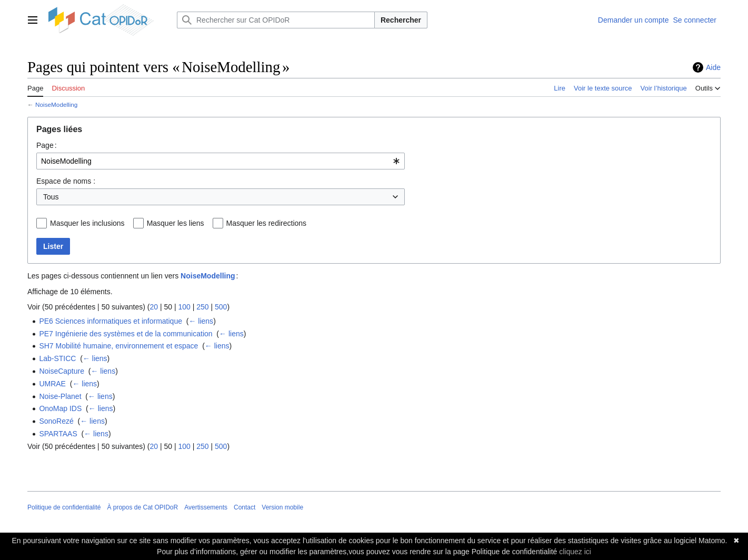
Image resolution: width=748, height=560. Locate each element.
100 (184, 307)
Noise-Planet (60, 396)
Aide (713, 67)
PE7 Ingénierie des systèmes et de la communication (126, 334)
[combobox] (221, 161)
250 (202, 307)
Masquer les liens (176, 223)
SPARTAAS (58, 434)
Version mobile (282, 507)
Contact (245, 507)
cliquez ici (575, 552)
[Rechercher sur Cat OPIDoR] (276, 20)
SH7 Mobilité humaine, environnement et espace (118, 346)
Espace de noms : (66, 181)
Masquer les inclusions (87, 223)
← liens (201, 321)
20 (154, 307)
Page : (47, 145)
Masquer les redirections (267, 223)
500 (221, 307)
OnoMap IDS (60, 408)
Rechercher (401, 20)
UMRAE (52, 384)
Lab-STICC (57, 358)
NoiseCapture (62, 371)
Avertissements (206, 507)
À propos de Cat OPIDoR (142, 507)
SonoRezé (56, 421)
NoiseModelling (56, 104)
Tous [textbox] (51, 197)
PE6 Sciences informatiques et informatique (111, 321)
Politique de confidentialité (64, 507)
